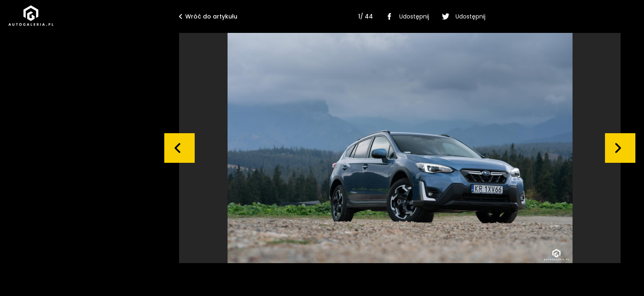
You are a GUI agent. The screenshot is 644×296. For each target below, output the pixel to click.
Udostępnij (406, 16)
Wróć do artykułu (208, 16)
